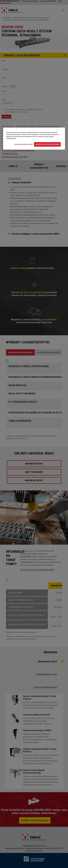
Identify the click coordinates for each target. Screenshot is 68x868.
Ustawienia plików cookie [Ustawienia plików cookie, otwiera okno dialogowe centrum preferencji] (24, 144)
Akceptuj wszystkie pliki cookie (47, 144)
